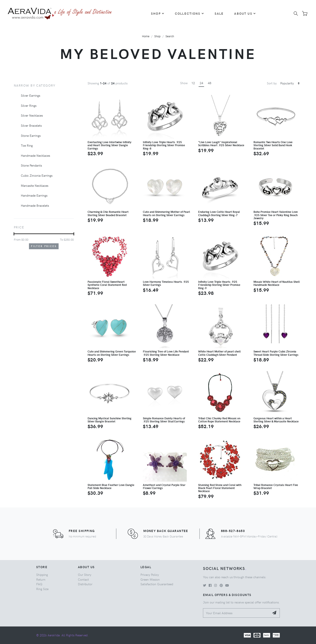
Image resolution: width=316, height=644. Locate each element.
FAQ (39, 584)
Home (146, 36)
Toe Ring (27, 145)
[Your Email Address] (236, 613)
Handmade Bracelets (35, 205)
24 (201, 83)
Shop (158, 13)
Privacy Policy (150, 575)
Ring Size (42, 589)
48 (210, 83)
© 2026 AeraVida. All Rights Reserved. (62, 635)
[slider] (14, 234)
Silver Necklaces (32, 115)
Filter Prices (44, 246)
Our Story (85, 575)
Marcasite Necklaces (35, 185)
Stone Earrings (31, 135)
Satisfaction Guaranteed (157, 584)
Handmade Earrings (34, 195)
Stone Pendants (31, 165)
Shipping (42, 575)
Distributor (85, 584)
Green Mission (150, 579)
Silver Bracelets (31, 125)
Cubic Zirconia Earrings (37, 175)
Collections (189, 13)
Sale (219, 13)
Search (170, 36)
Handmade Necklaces (35, 155)
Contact (83, 579)
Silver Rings (29, 105)
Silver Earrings (31, 95)
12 (193, 83)
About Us (245, 13)
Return (41, 579)
